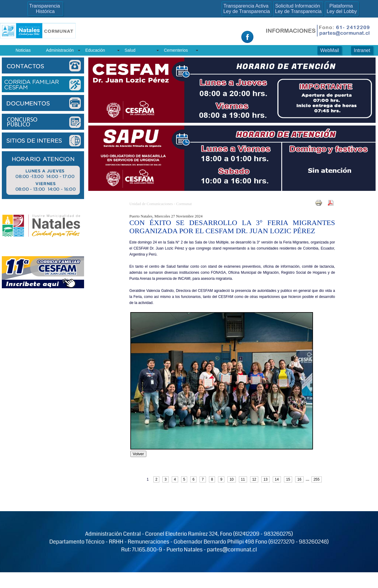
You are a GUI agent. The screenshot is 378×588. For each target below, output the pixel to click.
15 (288, 479)
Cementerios (176, 50)
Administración (60, 50)
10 (231, 479)
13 (265, 479)
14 (277, 479)
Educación (95, 50)
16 (299, 479)
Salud (130, 50)
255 (317, 479)
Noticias (23, 50)
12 (254, 479)
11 (243, 479)
